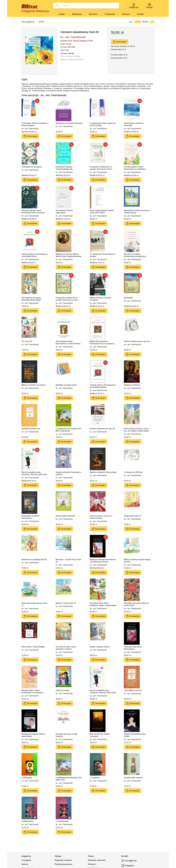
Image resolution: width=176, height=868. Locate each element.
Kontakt (140, 14)
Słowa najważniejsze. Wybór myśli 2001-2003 (102, 212)
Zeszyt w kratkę (62, 690)
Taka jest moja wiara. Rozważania (133, 648)
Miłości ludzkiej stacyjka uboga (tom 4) (137, 561)
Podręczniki (110, 14)
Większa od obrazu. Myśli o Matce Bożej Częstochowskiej (68, 255)
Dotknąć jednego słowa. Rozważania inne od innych (33, 212)
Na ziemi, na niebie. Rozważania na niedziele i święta (135, 255)
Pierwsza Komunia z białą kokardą (66, 735)
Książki (62, 14)
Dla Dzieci (93, 14)
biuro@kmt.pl (129, 861)
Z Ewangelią (27, 778)
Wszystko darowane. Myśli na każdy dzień (136, 604)
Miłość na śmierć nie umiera (33, 385)
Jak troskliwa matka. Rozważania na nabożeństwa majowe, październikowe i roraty (68, 342)
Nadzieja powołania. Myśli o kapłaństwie (33, 735)
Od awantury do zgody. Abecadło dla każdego (31, 299)
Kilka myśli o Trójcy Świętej (33, 647)
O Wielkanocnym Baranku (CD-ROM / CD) (69, 779)
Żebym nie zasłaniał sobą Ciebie (135, 735)
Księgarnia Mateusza (35, 11)
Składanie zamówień (97, 860)
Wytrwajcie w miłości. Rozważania (31, 517)
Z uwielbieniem (62, 821)
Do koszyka (120, 42)
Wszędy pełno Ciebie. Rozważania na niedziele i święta (32, 691)
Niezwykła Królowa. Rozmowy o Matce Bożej (137, 212)
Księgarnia (128, 866)
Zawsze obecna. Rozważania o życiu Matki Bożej (35, 255)
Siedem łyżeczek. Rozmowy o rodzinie (68, 473)
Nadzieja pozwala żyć (31, 429)
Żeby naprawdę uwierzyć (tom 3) (34, 604)
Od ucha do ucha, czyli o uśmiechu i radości (66, 648)
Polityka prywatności (64, 864)
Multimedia (77, 14)
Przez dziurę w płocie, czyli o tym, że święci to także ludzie (136, 430)
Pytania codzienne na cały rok (102, 429)
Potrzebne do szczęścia (32, 167)
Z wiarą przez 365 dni (133, 472)
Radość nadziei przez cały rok (137, 341)
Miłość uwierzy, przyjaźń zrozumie (100, 299)
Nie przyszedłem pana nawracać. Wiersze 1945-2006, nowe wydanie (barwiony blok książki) (35, 473)
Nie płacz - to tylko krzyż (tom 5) (68, 561)
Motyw (148, 22)
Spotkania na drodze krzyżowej (69, 123)
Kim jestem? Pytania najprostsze (64, 212)
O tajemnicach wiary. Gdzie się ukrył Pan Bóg (103, 124)
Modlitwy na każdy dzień (66, 385)
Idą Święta (128, 298)
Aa (131, 22)
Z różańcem (95, 778)
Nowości (126, 14)
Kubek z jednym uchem (100, 647)
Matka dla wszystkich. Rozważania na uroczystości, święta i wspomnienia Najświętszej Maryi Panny (102, 342)
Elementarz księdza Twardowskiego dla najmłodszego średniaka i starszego (67, 168)
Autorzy (25, 864)
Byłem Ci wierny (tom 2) (66, 603)
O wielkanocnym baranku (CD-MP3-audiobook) (69, 430)
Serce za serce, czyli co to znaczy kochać (101, 517)
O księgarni (26, 860)
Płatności (92, 864)
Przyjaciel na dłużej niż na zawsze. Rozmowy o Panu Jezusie (67, 299)
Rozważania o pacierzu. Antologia (134, 124)
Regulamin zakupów (63, 860)
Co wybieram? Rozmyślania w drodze (103, 255)
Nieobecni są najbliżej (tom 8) (34, 559)
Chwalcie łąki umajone (133, 778)
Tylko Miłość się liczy (133, 690)
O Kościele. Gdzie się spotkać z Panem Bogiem (35, 124)
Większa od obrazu (132, 385)
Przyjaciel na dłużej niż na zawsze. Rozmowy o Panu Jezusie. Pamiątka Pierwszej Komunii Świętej (102, 168)
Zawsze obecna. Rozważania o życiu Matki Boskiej (103, 386)
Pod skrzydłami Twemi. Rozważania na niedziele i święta (135, 168)
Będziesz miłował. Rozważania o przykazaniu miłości (103, 561)
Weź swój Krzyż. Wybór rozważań (100, 735)
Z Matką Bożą (27, 821)
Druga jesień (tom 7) (133, 516)
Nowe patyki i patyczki (65, 516)
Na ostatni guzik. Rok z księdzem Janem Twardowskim (103, 604)
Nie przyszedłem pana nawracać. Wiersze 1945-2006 (103, 691)
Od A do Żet (27, 341)
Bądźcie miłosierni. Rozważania (103, 472)
